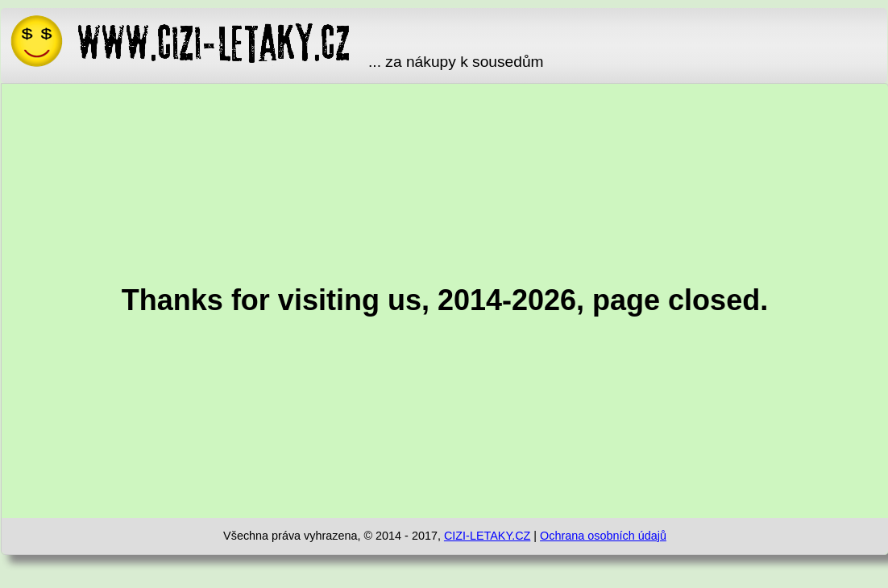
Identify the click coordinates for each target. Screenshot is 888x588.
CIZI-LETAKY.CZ (487, 536)
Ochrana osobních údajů (603, 536)
